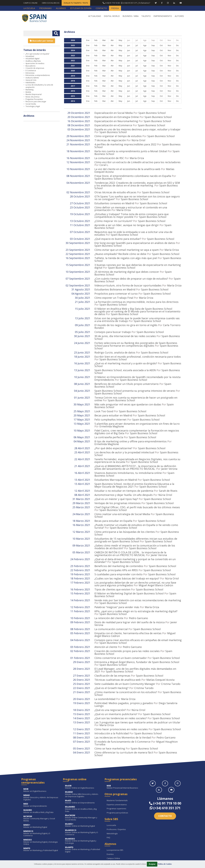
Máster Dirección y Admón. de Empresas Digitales (41, 773)
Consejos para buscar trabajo (113, 324)
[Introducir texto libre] (38, 33)
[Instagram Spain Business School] (168, 3)
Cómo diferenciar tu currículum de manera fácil (124, 728)
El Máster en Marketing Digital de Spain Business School (129, 575)
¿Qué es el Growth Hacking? (111, 666)
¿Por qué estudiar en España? (37, 54)
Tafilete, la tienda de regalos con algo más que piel (126, 253)
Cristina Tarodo (171, 662)
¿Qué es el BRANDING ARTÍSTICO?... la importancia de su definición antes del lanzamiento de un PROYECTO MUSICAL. (135, 454)
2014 (73, 101)
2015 (73, 96)
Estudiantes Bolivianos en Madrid (115, 283)
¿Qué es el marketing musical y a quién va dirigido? (126, 354)
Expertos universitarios (117, 780)
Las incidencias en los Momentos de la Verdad (123, 714)
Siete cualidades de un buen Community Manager (125, 662)
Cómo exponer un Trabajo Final (114, 291)
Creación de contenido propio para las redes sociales (127, 631)
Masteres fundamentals (117, 776)
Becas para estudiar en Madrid (113, 404)
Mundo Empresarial (34, 94)
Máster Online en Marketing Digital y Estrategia (83, 817)
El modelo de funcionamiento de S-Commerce (122, 718)
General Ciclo (31, 80)
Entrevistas (30, 73)
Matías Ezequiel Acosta (160, 658)
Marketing (29, 90)
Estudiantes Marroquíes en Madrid (116, 466)
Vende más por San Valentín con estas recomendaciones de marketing (138, 582)
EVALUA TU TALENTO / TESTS (76, 3)
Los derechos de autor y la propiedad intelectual (124, 439)
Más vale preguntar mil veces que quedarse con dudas (128, 393)
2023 (73, 55)
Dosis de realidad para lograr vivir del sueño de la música (130, 603)
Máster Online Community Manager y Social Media (83, 793)
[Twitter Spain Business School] (156, 3)
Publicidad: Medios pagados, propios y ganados (124, 681)
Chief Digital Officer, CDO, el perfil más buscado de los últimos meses (137, 492)
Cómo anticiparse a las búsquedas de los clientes (125, 516)
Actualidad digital (32, 58)
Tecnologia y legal (33, 106)
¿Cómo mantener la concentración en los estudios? (126, 670)
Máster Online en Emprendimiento (83, 777)
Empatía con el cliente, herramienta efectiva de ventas (128, 614)
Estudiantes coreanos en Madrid (114, 200)
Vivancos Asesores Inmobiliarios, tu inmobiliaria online (128, 459)
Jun (129, 45)
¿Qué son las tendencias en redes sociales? (121, 695)
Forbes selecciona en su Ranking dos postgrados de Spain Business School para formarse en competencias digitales (136, 336)
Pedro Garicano (138, 599)
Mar (104, 40)
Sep (153, 45)
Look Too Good (104, 400)
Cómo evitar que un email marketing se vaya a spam (127, 245)
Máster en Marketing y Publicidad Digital (41, 825)
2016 (73, 91)
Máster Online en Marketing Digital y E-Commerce (83, 808)
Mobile (28, 92)
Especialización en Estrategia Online (117, 117)
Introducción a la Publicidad (112, 710)
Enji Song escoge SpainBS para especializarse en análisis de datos (135, 238)
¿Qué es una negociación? (110, 687)
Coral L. (104, 163)
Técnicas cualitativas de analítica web (118, 658)
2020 (73, 71)
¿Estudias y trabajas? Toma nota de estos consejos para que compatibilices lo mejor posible (132, 212)
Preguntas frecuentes (34, 99)
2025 (73, 45)
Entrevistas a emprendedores (38, 75)
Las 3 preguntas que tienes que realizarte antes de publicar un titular (137, 699)
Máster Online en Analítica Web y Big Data (83, 785)
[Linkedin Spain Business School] (174, 3)
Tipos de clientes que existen (112, 571)
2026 (73, 40)
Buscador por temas (42, 41)
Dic (177, 45)
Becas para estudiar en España (114, 505)
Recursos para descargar (36, 101)
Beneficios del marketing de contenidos (119, 549)
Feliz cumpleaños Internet (110, 408)
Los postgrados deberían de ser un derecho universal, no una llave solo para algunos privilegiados (135, 566)
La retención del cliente (109, 599)
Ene (88, 40)
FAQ (108, 813)
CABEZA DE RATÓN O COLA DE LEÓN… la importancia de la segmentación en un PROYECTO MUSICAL (130, 537)
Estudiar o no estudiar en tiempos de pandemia (124, 476)
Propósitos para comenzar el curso (116, 287)
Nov (169, 45)
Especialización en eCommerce (113, 125)
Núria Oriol (138, 139)
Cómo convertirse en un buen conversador (121, 637)
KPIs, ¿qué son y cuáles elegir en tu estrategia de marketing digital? (136, 592)
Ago (145, 45)
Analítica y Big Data (33, 61)
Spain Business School (152, 113)
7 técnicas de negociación (110, 139)
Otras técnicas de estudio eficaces (115, 189)
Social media (31, 104)
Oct (161, 45)
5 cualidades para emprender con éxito (118, 557)
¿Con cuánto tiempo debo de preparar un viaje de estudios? (131, 272)
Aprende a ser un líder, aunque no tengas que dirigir (127, 221)
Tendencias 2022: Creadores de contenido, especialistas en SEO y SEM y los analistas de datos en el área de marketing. (137, 181)
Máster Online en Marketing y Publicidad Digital (83, 825)
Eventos (110, 830)
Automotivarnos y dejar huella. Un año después (124, 480)
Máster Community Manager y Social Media (41, 794)
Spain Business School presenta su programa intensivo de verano (135, 380)
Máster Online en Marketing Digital (83, 801)
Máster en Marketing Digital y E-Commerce (41, 809)
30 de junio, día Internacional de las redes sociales (125, 328)
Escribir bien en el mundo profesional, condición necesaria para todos (138, 347)
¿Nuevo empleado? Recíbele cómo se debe (120, 249)
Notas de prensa (32, 97)
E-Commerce (31, 70)
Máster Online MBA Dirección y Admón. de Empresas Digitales (83, 770)
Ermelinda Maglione (112, 414)
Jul (137, 45)
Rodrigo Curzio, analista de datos (115, 343)
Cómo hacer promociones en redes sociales (121, 706)
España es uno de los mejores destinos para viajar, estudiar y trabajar (137, 129)
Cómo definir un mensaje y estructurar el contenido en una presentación (131, 205)
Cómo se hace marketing (110, 724)
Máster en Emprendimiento (41, 781)
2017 (73, 86)
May (120, 40)
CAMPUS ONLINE (30, 3)
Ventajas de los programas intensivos (118, 488)
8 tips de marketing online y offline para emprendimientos (131, 429)
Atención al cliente (106, 627)
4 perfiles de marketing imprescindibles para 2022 (125, 143)
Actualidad (30, 56)
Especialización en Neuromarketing (116, 121)
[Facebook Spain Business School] (162, 3)
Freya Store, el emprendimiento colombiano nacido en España (133, 174)
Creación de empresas (35, 68)
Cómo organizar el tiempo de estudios (118, 135)
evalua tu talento (32, 78)
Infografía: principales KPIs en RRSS (116, 553)
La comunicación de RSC (109, 156)
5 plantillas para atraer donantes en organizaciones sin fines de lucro (137, 412)
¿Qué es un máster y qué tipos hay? (116, 484)
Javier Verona (169, 455)
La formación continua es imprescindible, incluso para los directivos (136, 295)
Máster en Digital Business (41, 766)
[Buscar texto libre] (56, 33)
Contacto (165, 792)
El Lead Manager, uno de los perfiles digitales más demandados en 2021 (135, 649)
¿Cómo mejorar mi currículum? (113, 217)
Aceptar (152, 864)
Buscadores (31, 66)
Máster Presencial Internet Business (124, 763)
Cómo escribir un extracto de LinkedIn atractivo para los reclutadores (137, 160)
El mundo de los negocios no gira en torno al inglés (126, 317)
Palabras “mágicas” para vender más (117, 588)
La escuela (111, 801)
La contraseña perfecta (109, 425)
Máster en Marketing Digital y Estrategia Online (41, 818)
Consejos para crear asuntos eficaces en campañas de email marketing (138, 620)
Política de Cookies (165, 864)
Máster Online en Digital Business (83, 763)
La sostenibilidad (105, 677)
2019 (73, 76)
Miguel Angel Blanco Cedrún (156, 567)
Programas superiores (116, 784)
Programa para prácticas (117, 789)
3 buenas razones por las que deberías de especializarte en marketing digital (138, 260)
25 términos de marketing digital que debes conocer (127, 266)
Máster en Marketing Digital (41, 802)
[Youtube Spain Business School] (181, 3)
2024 (73, 50)
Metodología (112, 809)
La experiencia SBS (115, 826)
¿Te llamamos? (126, 3)
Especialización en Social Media (114, 113)
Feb (96, 40)
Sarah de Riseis (168, 476)
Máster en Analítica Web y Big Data (41, 787)
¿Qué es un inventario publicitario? (116, 691)
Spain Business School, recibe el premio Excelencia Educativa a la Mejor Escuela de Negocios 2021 (134, 471)
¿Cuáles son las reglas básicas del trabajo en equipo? (127, 561)
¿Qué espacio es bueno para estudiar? (118, 234)
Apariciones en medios (35, 63)
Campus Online (113, 834)
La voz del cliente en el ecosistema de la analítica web (127, 167)
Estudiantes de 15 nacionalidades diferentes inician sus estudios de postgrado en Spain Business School (136, 524)
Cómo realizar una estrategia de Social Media (122, 499)
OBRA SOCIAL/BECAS (51, 3)
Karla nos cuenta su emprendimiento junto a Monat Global (131, 150)
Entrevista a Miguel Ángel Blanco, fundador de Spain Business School (137, 641)
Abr (112, 40)
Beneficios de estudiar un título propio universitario (127, 374)
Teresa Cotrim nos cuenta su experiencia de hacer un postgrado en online (136, 388)
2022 (73, 60)
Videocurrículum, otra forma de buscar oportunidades (128, 279)
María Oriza (137, 156)
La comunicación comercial (111, 610)
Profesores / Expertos (116, 805)
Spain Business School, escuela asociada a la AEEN (125, 360)
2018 (73, 81)
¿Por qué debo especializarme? (113, 435)
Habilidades (30, 82)
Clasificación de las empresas (112, 654)
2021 (73, 66)
